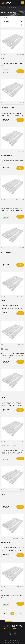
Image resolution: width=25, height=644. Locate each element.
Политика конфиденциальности (12, 641)
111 (10, 613)
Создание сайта (7, 642)
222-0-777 (12, 626)
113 (15, 613)
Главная (3, 7)
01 (4, 613)
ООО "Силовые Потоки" (13, 639)
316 (21, 613)
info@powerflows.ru (13, 629)
